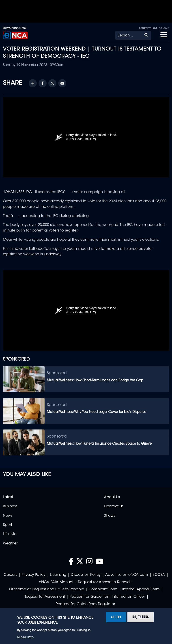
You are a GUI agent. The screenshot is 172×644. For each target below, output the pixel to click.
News (8, 516)
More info (26, 638)
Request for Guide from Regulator (85, 604)
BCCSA (159, 575)
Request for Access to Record (104, 582)
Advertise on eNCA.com (127, 575)
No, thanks (141, 617)
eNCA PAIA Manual (56, 582)
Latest (8, 497)
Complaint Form (103, 589)
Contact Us (114, 506)
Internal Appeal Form (141, 589)
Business (10, 506)
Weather (10, 544)
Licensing (58, 575)
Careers (10, 575)
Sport (8, 525)
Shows (110, 516)
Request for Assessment (44, 597)
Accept (116, 617)
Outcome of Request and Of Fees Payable (46, 589)
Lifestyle (10, 534)
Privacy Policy (33, 575)
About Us (112, 497)
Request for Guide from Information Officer (107, 597)
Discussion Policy (86, 575)
